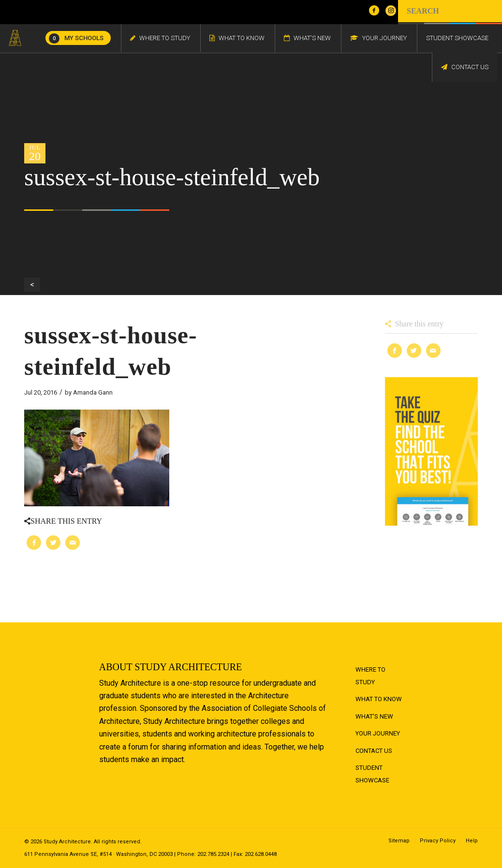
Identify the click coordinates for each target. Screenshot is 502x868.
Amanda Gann (93, 392)
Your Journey (378, 733)
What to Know (379, 699)
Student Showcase (372, 774)
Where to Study (370, 676)
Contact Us (374, 751)
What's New (374, 716)
